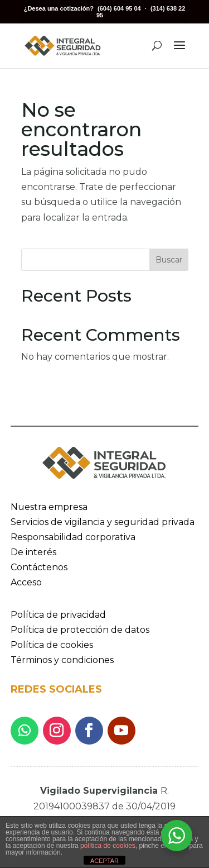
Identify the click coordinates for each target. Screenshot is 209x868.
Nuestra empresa (49, 507)
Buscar (169, 260)
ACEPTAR (104, 861)
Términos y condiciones (62, 660)
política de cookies (108, 846)
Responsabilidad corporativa (73, 537)
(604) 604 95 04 (119, 8)
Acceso (26, 582)
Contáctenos (39, 567)
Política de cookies (52, 645)
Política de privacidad (58, 615)
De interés (33, 552)
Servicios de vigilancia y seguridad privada (103, 522)
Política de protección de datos (80, 630)
